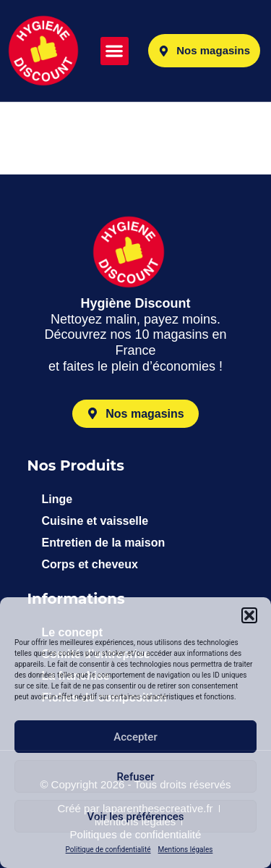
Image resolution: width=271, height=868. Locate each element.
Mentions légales (186, 850)
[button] (249, 615)
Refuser (135, 777)
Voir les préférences (136, 817)
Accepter (135, 737)
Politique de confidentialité (108, 850)
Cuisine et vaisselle (95, 521)
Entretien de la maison (104, 543)
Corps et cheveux (90, 564)
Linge (57, 499)
